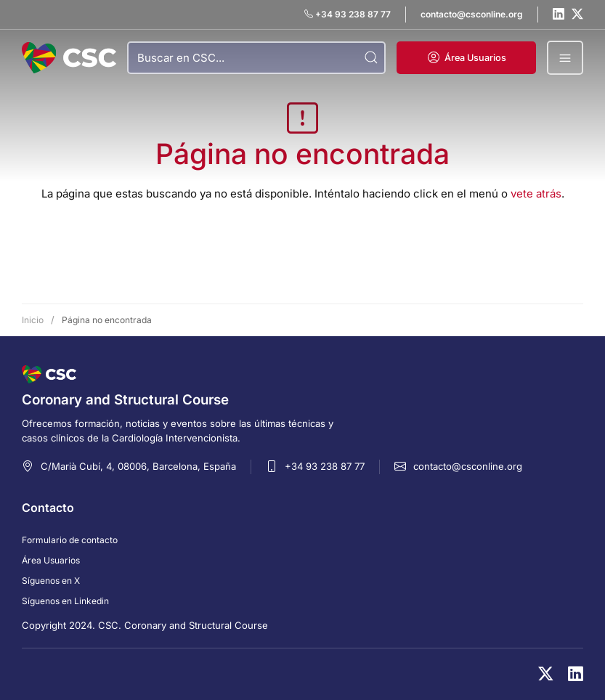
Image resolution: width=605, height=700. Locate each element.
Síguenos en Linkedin (65, 601)
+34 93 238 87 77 (325, 466)
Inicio (33, 320)
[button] (466, 58)
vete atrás (536, 194)
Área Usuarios (51, 560)
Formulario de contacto (70, 540)
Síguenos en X (51, 581)
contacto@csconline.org (468, 466)
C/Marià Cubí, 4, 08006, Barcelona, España (138, 466)
